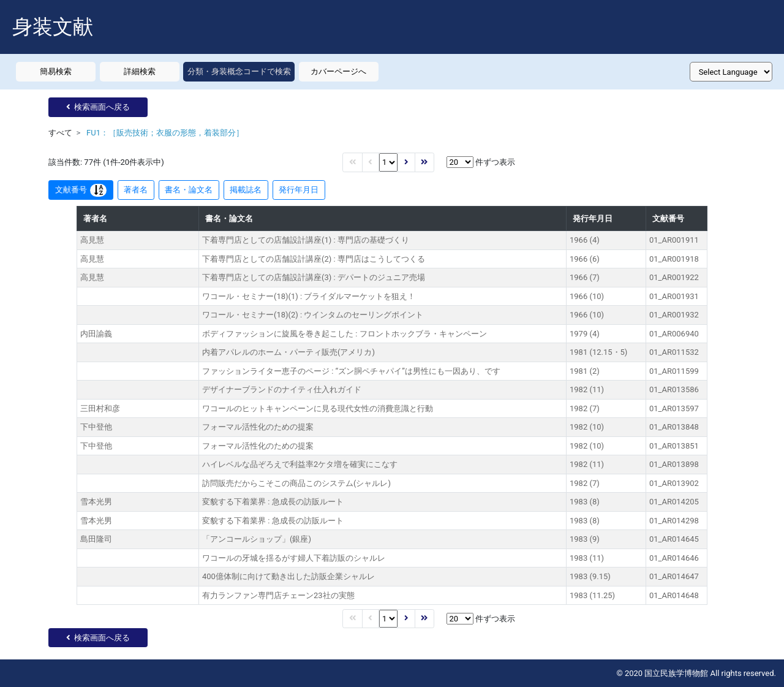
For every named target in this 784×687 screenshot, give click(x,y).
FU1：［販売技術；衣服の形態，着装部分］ (165, 133)
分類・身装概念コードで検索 (239, 71)
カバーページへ (338, 71)
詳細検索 (140, 71)
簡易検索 (56, 71)
